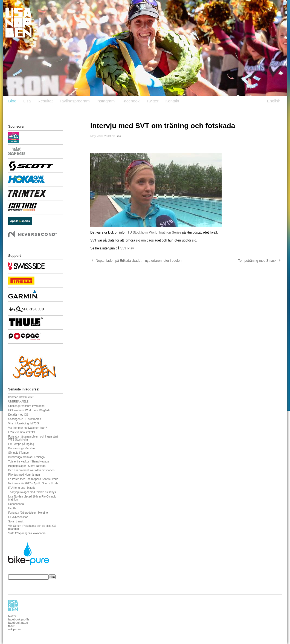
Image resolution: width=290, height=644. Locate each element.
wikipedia (14, 629)
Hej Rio (13, 508)
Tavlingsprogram (75, 101)
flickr (11, 626)
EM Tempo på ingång (21, 444)
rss (36, 389)
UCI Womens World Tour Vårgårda (29, 410)
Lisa (27, 101)
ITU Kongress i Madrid (22, 488)
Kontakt (172, 101)
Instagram (106, 101)
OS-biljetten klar (18, 517)
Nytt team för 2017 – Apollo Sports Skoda (33, 483)
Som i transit (16, 521)
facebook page (18, 623)
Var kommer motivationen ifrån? (27, 428)
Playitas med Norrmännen (24, 475)
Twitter (152, 101)
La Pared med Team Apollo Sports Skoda (33, 479)
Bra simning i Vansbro (21, 448)
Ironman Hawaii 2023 (21, 397)
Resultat (45, 101)
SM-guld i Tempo (18, 453)
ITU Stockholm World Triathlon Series (154, 232)
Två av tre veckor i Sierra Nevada (28, 462)
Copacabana (16, 504)
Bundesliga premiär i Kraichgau (27, 457)
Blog (12, 101)
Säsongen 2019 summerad (25, 419)
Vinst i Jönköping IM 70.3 (24, 423)
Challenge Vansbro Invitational (27, 406)
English (274, 101)
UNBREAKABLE (18, 402)
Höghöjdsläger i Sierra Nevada (27, 466)
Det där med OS (18, 415)
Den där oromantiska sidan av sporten (31, 470)
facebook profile (19, 619)
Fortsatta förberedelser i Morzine (28, 513)
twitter (12, 616)
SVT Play (127, 248)
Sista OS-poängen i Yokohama (27, 533)
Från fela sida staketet (22, 432)
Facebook (130, 101)
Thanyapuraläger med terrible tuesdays (32, 492)
